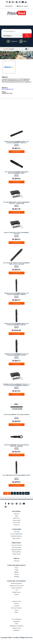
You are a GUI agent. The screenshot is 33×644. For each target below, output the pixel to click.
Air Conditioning (17, 619)
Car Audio (17, 606)
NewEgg (16, 576)
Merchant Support (16, 550)
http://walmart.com (8, 89)
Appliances (16, 630)
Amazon (17, 574)
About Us (17, 514)
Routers (16, 603)
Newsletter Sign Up (16, 536)
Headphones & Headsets (16, 626)
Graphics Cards (17, 628)
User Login (16, 532)
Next (27, 493)
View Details (16, 152)
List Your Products (17, 545)
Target (17, 570)
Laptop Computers (17, 588)
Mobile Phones (16, 592)
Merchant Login (17, 547)
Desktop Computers (17, 583)
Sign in (26, 6)
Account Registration (16, 534)
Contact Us (17, 525)
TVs (17, 590)
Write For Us (16, 518)
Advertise (17, 561)
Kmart (16, 568)
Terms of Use (17, 523)
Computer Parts (16, 601)
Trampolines (16, 621)
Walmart (17, 572)
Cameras (16, 594)
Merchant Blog (17, 552)
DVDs (16, 612)
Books (16, 610)
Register (21, 6)
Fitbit (16, 624)
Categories (12, 41)
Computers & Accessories (17, 586)
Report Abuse (17, 538)
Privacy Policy (16, 520)
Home (6, 49)
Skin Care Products (17, 608)
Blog (23, 41)
